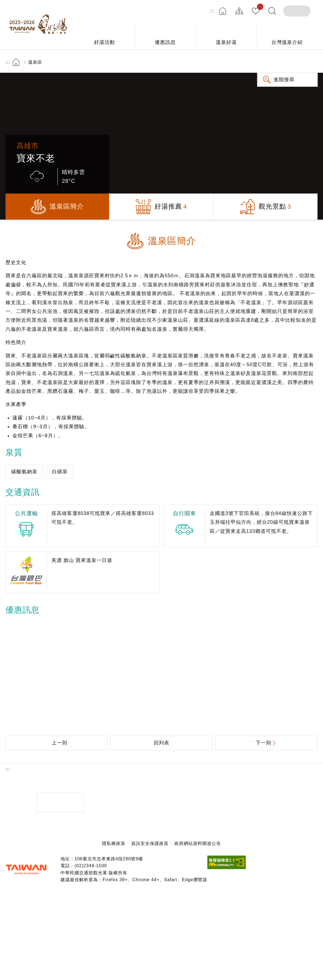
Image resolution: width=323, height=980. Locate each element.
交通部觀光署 (26, 869)
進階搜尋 (284, 80)
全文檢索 (272, 11)
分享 (279, 62)
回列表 (161, 743)
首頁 (223, 11)
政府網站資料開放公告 (198, 843)
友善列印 (264, 62)
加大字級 (295, 62)
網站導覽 (239, 11)
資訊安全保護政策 (150, 843)
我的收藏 (259, 8)
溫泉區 (35, 62)
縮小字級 (310, 62)
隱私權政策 (114, 843)
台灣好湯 (40, 25)
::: (212, 11)
